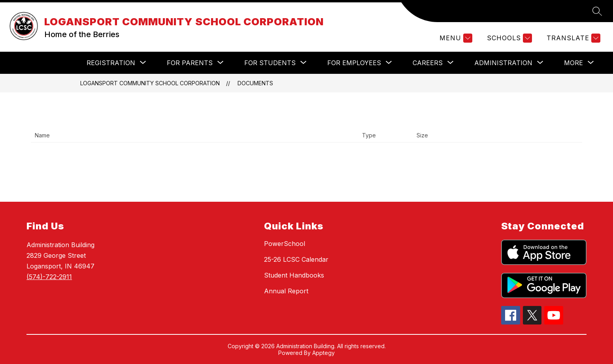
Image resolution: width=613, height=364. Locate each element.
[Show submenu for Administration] (503, 63)
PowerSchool (285, 244)
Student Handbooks (294, 275)
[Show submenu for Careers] (428, 63)
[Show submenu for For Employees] (354, 63)
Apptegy (323, 353)
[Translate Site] (572, 38)
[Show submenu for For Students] (270, 63)
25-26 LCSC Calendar (296, 259)
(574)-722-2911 (49, 277)
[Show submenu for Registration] (111, 63)
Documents (255, 83)
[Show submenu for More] (573, 63)
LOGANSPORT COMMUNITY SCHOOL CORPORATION (150, 83)
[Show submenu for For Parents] (190, 63)
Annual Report (286, 291)
